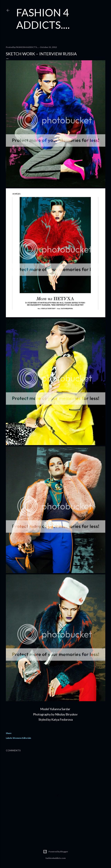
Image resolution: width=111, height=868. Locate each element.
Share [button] (9, 733)
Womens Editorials (22, 738)
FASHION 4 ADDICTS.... (43, 19)
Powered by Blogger (55, 852)
